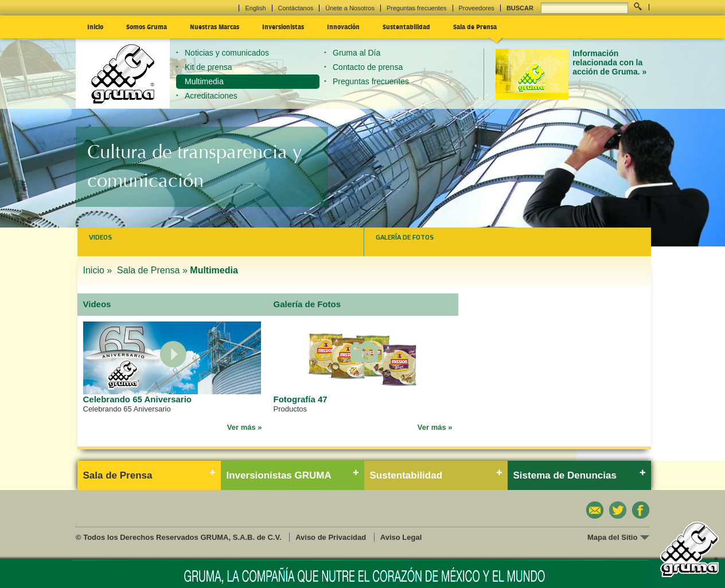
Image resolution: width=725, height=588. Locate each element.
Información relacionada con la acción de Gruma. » (609, 63)
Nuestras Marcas (215, 26)
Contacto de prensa (368, 67)
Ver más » (245, 427)
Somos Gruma (147, 26)
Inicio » (99, 270)
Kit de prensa (208, 67)
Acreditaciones (211, 96)
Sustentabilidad (406, 26)
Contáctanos (296, 8)
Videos (100, 237)
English (255, 8)
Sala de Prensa (475, 26)
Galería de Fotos (405, 237)
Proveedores (477, 8)
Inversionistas (283, 26)
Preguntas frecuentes (417, 8)
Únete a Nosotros (350, 8)
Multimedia (204, 81)
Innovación (343, 26)
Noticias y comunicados (227, 53)
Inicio (95, 26)
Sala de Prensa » (152, 270)
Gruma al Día (356, 53)
